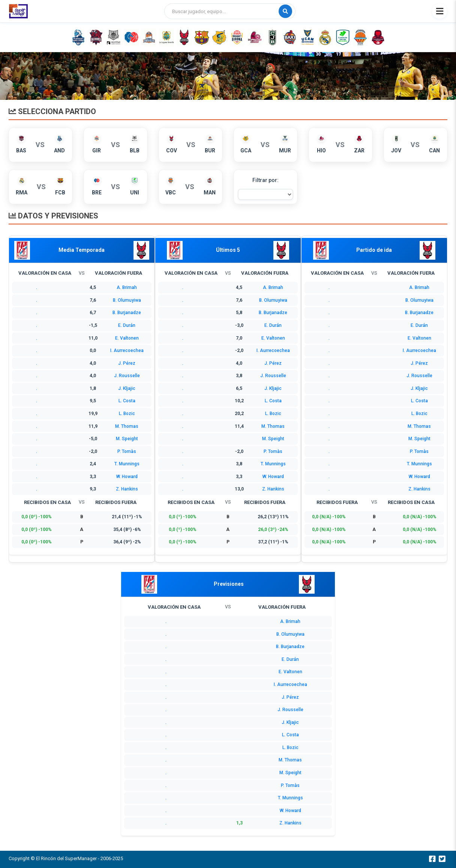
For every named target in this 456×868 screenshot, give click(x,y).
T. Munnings (127, 464)
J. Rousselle (127, 376)
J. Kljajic (127, 388)
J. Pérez (127, 363)
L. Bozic (127, 414)
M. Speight (127, 439)
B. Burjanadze (127, 313)
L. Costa (127, 401)
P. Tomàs (127, 451)
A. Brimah (127, 287)
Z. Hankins (127, 489)
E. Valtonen (127, 338)
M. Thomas (127, 426)
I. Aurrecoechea (127, 351)
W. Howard (127, 477)
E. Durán (127, 325)
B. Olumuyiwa (127, 300)
